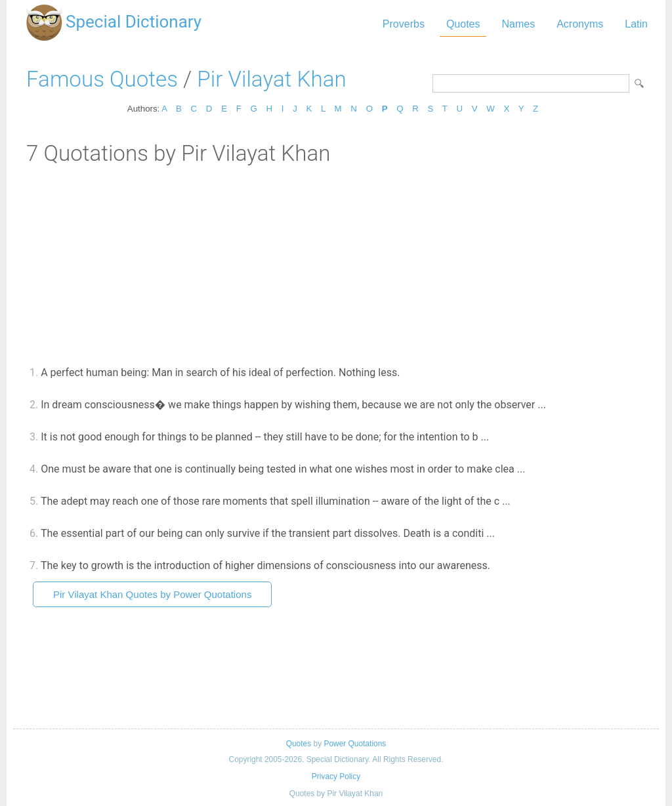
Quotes (463, 24)
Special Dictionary (134, 22)
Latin (636, 24)
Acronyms (580, 24)
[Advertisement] (336, 265)
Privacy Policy (336, 776)
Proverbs (404, 24)
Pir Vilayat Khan (271, 79)
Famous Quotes (102, 79)
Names (518, 24)
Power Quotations (355, 744)
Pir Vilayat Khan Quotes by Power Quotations (152, 594)
